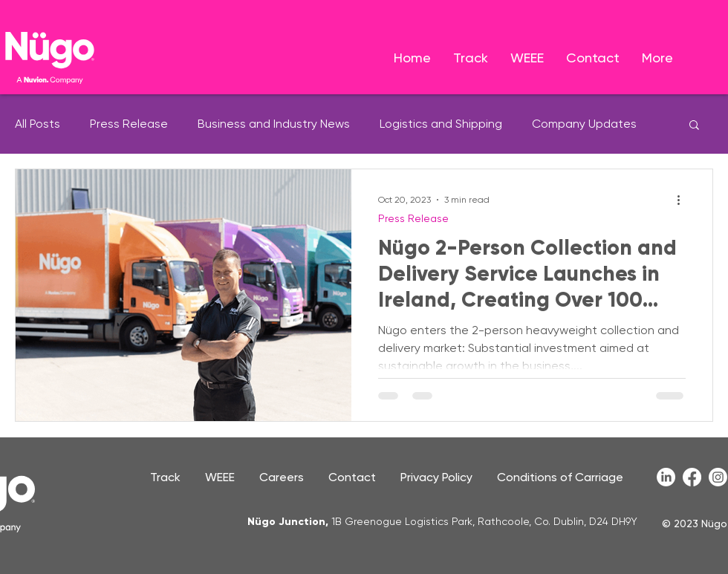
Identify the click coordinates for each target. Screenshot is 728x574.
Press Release (129, 124)
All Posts (38, 124)
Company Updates (584, 124)
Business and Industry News (274, 124)
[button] (694, 126)
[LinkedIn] (666, 477)
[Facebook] (692, 477)
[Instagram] (718, 477)
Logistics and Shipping (441, 124)
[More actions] (683, 200)
